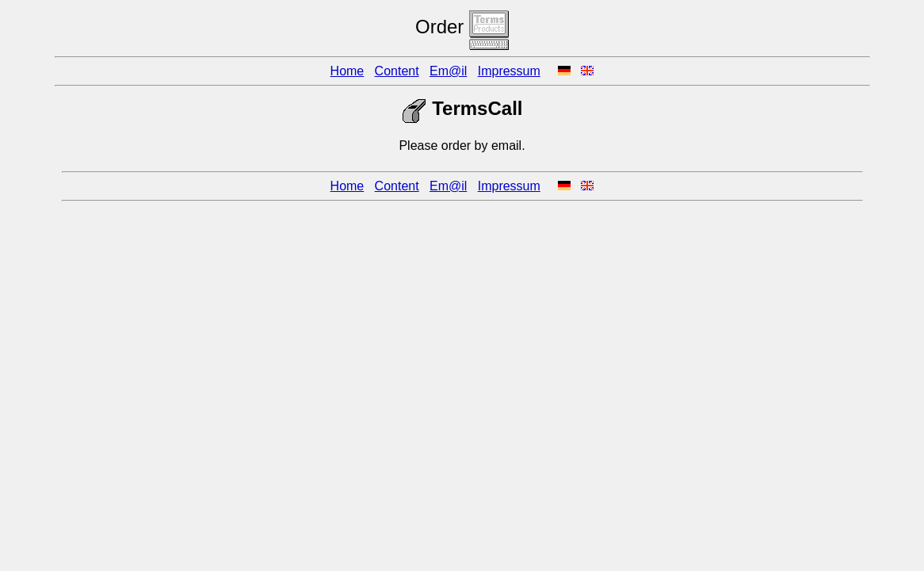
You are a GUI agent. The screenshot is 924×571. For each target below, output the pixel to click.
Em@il (448, 71)
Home (347, 71)
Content (397, 71)
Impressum (509, 71)
